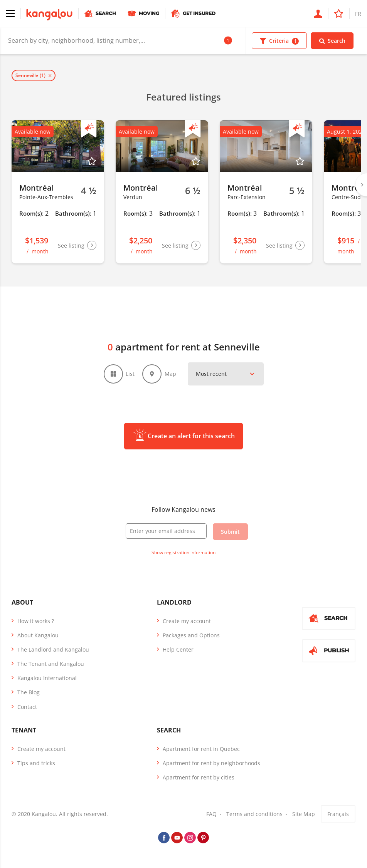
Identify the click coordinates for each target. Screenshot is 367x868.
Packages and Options (191, 636)
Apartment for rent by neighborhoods (211, 764)
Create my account (187, 622)
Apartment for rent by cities (199, 778)
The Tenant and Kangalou (51, 665)
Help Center (178, 651)
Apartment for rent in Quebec (201, 750)
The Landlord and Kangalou (53, 651)
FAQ (211, 815)
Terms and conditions (254, 815)
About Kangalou (38, 636)
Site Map (304, 815)
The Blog (29, 693)
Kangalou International (47, 679)
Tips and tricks (36, 764)
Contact (27, 708)
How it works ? (36, 622)
